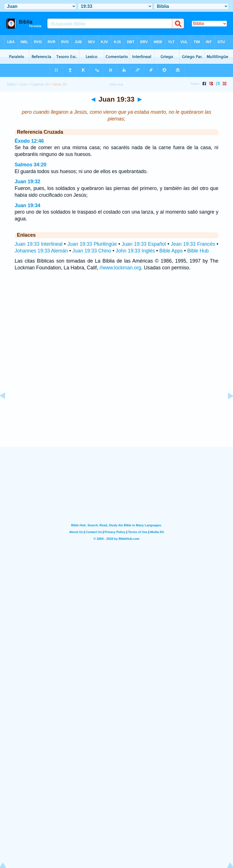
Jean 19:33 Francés (193, 244)
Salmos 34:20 (30, 165)
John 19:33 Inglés (135, 251)
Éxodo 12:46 (29, 141)
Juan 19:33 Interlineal (39, 244)
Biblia (11, 84)
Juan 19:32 (27, 182)
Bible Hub (198, 251)
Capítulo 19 (40, 84)
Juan (23, 84)
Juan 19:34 (27, 205)
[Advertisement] (117, 412)
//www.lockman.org (120, 268)
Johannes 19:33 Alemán (41, 251)
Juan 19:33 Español (144, 244)
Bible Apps (171, 251)
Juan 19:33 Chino (92, 251)
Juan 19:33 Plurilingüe (92, 244)
